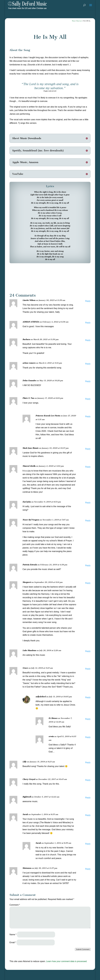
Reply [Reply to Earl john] (88, 503)
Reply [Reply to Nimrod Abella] (88, 467)
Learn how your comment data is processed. (67, 961)
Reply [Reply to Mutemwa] (88, 869)
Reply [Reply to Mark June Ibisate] (88, 449)
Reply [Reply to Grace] (88, 669)
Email (13, 942)
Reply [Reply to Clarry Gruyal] (88, 780)
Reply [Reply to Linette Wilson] (88, 301)
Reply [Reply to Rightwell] (88, 798)
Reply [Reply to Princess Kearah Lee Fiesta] (88, 416)
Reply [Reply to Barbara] (88, 340)
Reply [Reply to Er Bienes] (88, 719)
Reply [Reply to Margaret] (88, 583)
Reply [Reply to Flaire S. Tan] (88, 399)
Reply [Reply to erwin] (88, 737)
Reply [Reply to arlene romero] (88, 364)
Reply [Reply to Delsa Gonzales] (88, 381)
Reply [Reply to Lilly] (88, 762)
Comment (15, 905)
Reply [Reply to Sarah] (88, 815)
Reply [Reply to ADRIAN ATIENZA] (88, 323)
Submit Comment (83, 949)
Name (13, 935)
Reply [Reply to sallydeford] (88, 697)
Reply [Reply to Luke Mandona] (88, 651)
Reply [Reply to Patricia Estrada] (88, 565)
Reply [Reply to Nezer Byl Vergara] (88, 521)
